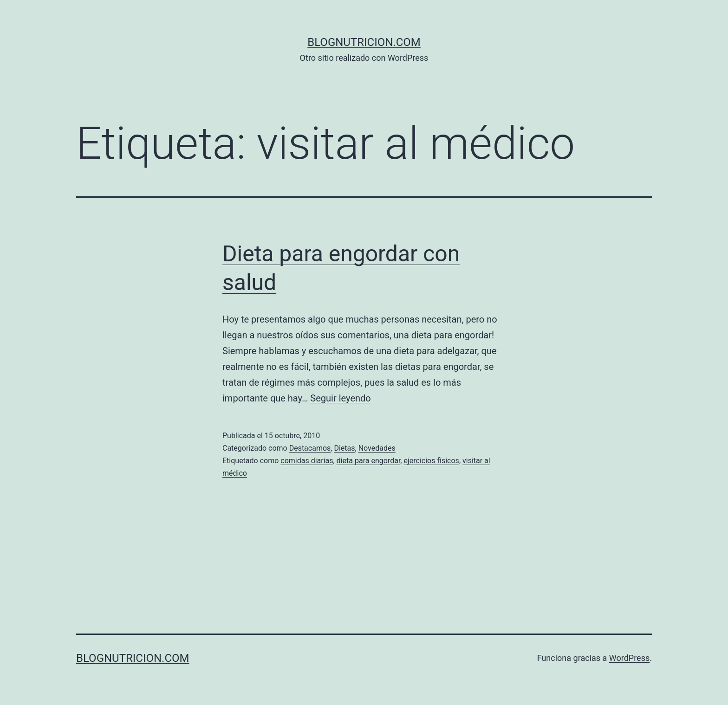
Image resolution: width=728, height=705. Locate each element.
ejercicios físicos (431, 461)
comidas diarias (307, 461)
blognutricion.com (364, 42)
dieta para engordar (369, 461)
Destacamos (310, 448)
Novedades (377, 448)
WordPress (629, 658)
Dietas (344, 448)
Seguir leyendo (340, 398)
